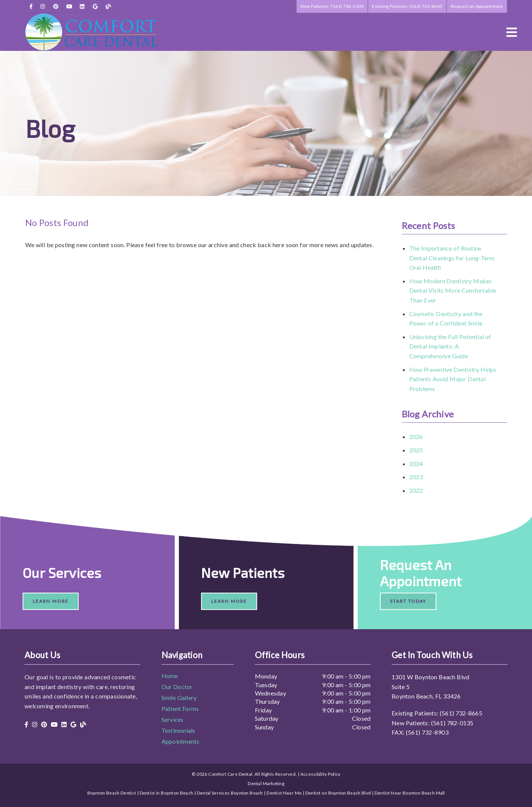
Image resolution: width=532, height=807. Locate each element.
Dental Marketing (266, 783)
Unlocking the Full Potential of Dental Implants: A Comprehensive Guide (450, 346)
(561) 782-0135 (452, 723)
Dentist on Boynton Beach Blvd (338, 793)
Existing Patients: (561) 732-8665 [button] (407, 6)
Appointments (181, 741)
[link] (31, 7)
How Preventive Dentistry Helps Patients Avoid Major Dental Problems (453, 379)
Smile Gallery (179, 698)
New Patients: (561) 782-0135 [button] (332, 6)
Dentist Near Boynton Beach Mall (410, 793)
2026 (416, 436)
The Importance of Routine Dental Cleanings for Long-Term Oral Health (452, 258)
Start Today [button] (408, 601)
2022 (416, 490)
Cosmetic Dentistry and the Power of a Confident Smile (446, 319)
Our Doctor (177, 687)
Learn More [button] (51, 601)
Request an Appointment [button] (477, 6)
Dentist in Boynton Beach (167, 793)
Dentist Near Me (284, 793)
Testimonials (178, 730)
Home (170, 676)
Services (173, 719)
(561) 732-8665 (461, 713)
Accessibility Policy (321, 774)
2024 (416, 464)
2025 (416, 450)
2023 (416, 477)
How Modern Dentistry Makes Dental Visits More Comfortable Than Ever (453, 290)
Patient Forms (180, 708)
